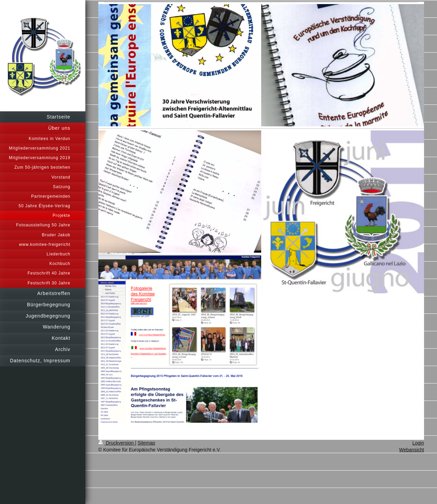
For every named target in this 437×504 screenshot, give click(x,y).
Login (418, 443)
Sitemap (146, 443)
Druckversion (117, 443)
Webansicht (412, 450)
